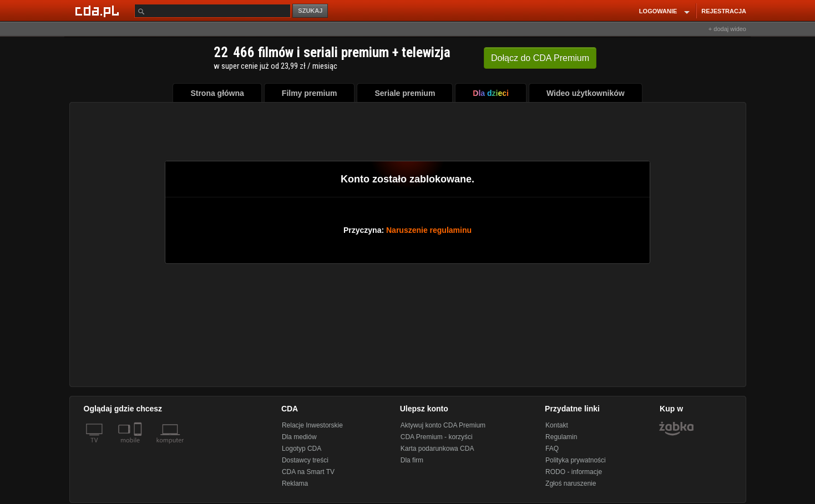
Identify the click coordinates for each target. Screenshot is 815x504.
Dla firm (412, 460)
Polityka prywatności (576, 460)
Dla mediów (299, 437)
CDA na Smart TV (308, 472)
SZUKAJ (310, 11)
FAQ (552, 449)
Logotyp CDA (302, 449)
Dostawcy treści (305, 460)
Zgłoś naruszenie (571, 483)
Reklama (295, 483)
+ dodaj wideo (727, 29)
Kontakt (557, 425)
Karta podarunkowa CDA (437, 449)
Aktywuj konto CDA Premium (443, 425)
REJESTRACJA (724, 11)
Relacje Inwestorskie (312, 425)
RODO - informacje (574, 472)
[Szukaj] (212, 11)
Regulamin (561, 437)
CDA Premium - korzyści (437, 437)
